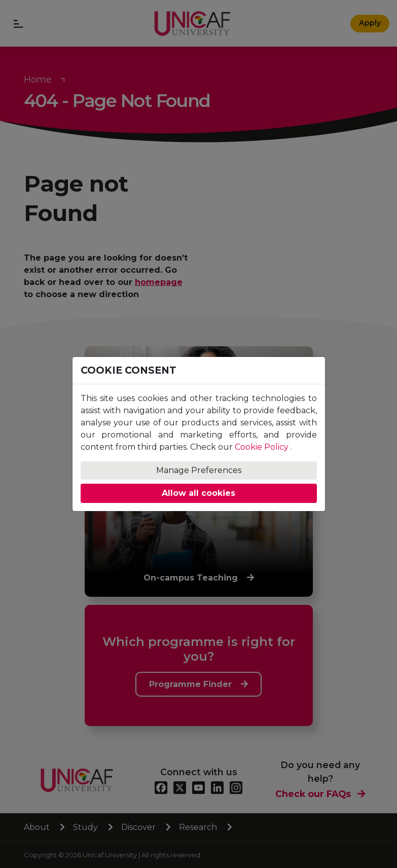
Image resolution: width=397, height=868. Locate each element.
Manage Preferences (199, 470)
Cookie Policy (262, 447)
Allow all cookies (198, 493)
